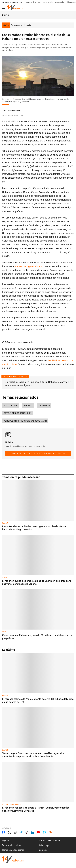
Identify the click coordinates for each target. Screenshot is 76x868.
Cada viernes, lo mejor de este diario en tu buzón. (38, 453)
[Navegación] (4, 8)
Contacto (43, 850)
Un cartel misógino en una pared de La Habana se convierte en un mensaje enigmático (38, 383)
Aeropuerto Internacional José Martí (25, 421)
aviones (28, 405)
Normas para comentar (50, 840)
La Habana (44, 405)
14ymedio (7, 840)
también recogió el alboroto (29, 266)
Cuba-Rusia (48, 2)
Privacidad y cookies (12, 845)
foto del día (11, 405)
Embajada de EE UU (32, 2)
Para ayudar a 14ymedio (21, 25)
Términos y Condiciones (13, 850)
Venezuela (59, 2)
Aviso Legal (44, 845)
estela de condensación (18, 413)
